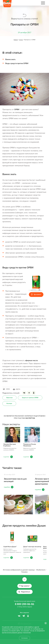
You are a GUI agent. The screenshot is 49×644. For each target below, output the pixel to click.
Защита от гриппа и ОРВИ (30, 398)
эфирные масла (31, 361)
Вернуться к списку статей (24, 19)
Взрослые (9, 398)
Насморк (9, 404)
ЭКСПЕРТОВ (30, 418)
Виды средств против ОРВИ (17, 64)
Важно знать (10, 60)
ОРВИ (17, 110)
